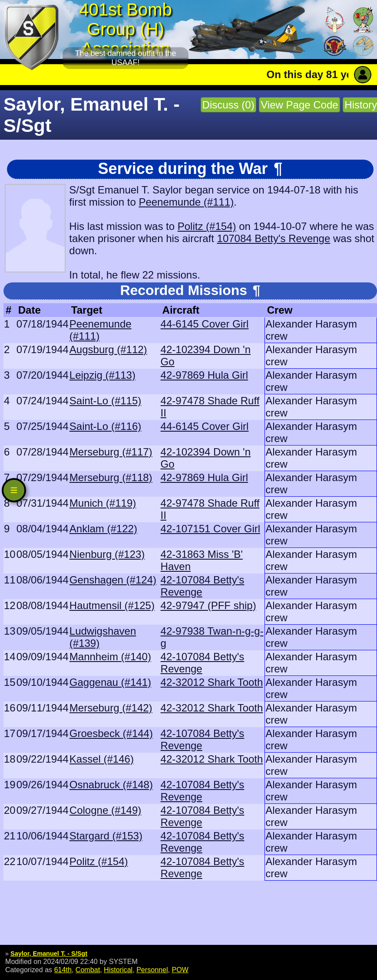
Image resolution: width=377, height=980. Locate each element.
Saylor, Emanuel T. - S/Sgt (49, 954)
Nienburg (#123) (107, 554)
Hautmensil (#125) (112, 605)
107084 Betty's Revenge (274, 238)
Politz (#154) (207, 226)
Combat (88, 970)
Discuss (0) (228, 105)
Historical (118, 970)
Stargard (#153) (106, 836)
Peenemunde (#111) (186, 202)
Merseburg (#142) (111, 708)
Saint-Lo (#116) (105, 426)
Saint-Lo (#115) (105, 401)
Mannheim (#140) (110, 657)
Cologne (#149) (105, 810)
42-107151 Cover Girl (210, 529)
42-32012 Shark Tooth (212, 682)
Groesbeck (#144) (111, 733)
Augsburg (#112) (108, 349)
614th (63, 970)
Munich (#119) (103, 503)
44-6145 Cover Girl (205, 324)
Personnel (152, 970)
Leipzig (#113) (103, 375)
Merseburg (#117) (111, 452)
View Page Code (299, 105)
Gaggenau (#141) (110, 682)
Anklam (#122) (103, 529)
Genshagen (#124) (113, 580)
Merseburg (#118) (111, 477)
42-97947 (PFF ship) (208, 605)
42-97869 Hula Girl (204, 375)
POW (180, 970)
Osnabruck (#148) (111, 785)
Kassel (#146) (102, 759)
